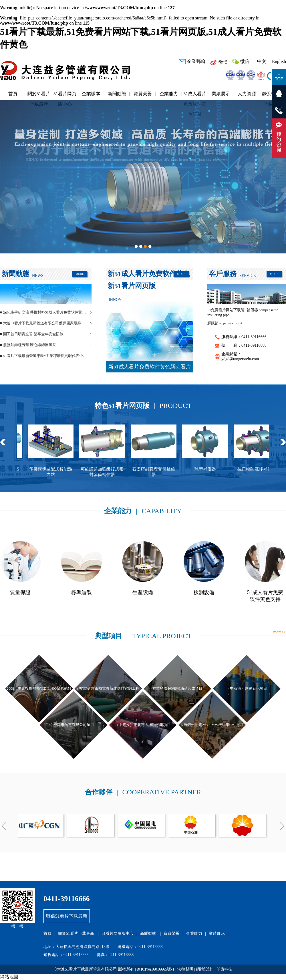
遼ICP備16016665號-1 (155, 969)
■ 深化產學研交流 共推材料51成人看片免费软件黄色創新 (46, 312)
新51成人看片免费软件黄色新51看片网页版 (150, 368)
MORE (80, 274)
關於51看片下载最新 (39, 95)
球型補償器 (210, 469)
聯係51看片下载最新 (67, 916)
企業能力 (169, 94)
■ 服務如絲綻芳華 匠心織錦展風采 (28, 345)
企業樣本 (91, 94)
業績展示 (221, 94)
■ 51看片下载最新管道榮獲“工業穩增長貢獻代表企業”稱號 (46, 356)
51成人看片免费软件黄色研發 (195, 95)
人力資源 (247, 94)
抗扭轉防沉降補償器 (261, 469)
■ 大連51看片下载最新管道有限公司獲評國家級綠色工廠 (46, 323)
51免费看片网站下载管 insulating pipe (226, 312)
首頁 (13, 94)
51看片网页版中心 (65, 95)
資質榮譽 (143, 94)
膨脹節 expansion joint (225, 323)
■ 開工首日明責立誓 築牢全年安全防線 (32, 334)
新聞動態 (117, 94)
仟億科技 (224, 969)
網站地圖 (9, 977)
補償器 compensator (262, 310)
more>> (280, 632)
